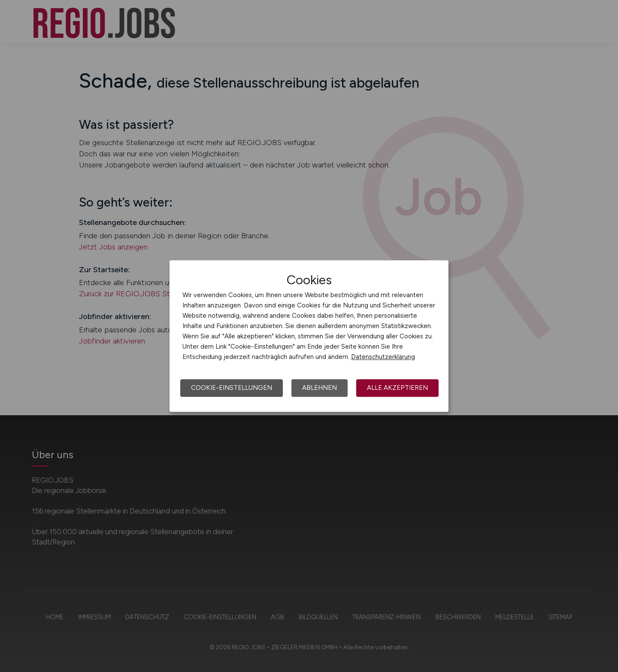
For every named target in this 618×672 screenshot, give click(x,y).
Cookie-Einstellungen (232, 388)
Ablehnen (320, 388)
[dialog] (309, 336)
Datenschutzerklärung (383, 357)
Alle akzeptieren (397, 388)
